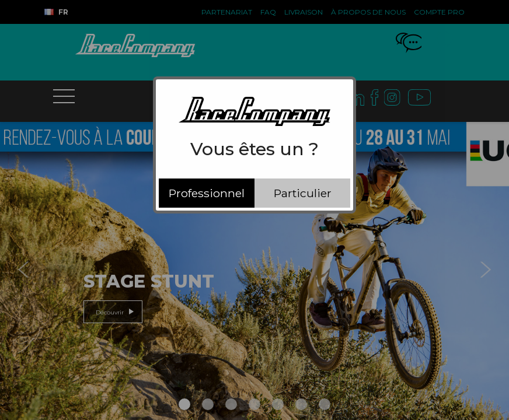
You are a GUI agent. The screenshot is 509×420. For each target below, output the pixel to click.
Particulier (303, 193)
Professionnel (207, 193)
